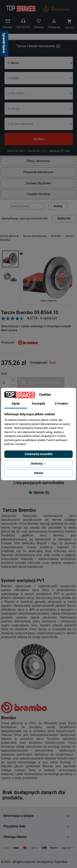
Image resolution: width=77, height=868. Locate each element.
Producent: (8, 343)
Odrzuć (38, 473)
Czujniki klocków (38, 194)
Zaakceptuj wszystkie (39, 454)
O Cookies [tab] (61, 404)
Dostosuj (39, 463)
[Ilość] (6, 382)
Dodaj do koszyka (41, 382)
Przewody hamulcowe (38, 172)
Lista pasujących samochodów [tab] (39, 483)
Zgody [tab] (16, 404)
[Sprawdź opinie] (4, 44)
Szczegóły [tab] (38, 404)
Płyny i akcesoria (38, 161)
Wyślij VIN (64, 219)
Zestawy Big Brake (38, 183)
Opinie (39, 492)
